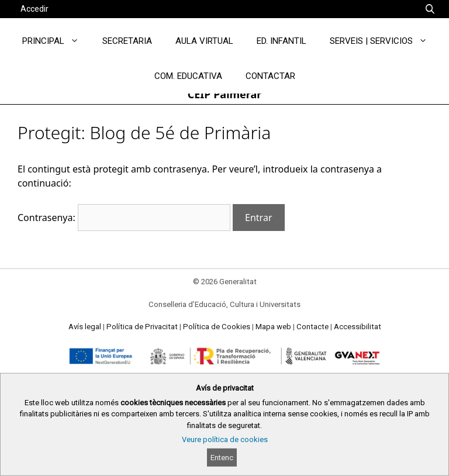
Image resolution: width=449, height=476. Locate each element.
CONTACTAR (270, 76)
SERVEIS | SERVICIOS (384, 41)
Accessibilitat (358, 327)
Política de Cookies (217, 327)
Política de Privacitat (142, 327)
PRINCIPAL (56, 41)
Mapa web (273, 327)
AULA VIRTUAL (204, 41)
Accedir (34, 9)
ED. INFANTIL (282, 41)
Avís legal (85, 327)
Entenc (222, 458)
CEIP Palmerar (225, 94)
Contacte (312, 327)
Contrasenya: (124, 218)
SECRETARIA (127, 41)
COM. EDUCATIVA (188, 76)
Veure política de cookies (225, 439)
